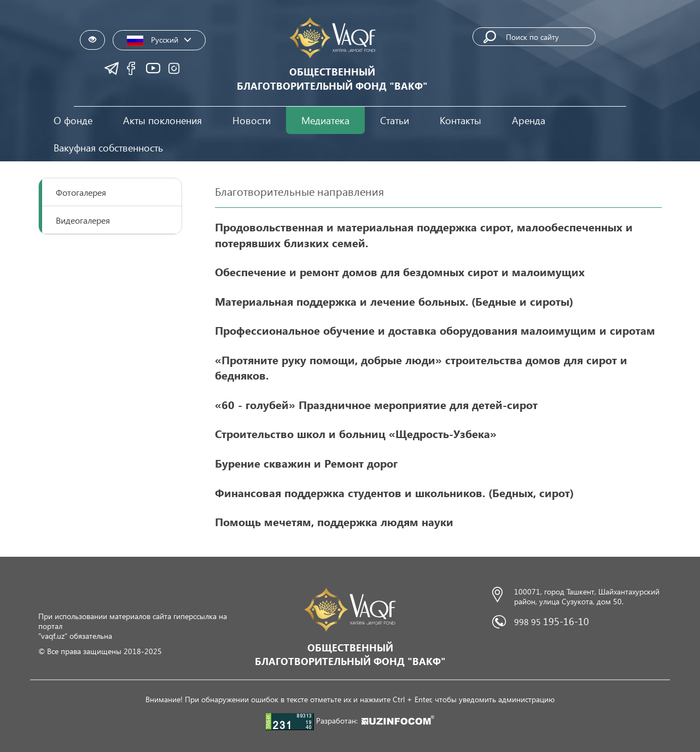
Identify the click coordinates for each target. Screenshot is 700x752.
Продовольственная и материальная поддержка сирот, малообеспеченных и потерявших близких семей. (424, 234)
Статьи (395, 120)
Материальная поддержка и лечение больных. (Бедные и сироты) (394, 301)
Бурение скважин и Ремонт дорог (306, 463)
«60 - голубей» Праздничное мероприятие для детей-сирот (376, 404)
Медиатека (325, 120)
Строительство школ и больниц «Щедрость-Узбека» (356, 433)
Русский (159, 40)
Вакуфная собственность (108, 147)
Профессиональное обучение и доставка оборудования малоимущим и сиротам (435, 330)
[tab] (110, 192)
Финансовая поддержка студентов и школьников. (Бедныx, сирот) (394, 492)
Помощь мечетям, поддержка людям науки (334, 521)
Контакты (460, 120)
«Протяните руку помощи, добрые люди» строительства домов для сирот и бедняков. (421, 367)
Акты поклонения (162, 120)
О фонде (73, 120)
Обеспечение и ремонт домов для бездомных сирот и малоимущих (400, 271)
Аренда (529, 120)
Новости (252, 120)
